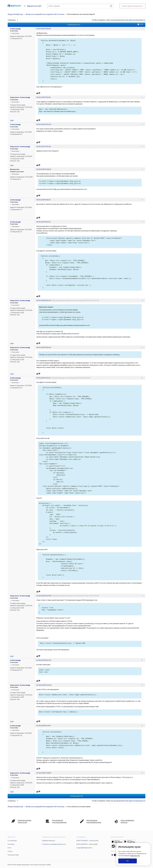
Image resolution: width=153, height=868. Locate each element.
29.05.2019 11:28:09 (44, 29)
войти (123, 20)
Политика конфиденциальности (54, 844)
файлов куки (135, 856)
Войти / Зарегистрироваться (132, 6)
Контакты (11, 844)
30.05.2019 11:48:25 (43, 200)
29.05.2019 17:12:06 (44, 146)
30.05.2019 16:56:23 (44, 347)
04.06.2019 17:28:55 (44, 773)
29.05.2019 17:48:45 (44, 169)
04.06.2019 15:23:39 (44, 596)
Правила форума (48, 841)
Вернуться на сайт (34, 6)
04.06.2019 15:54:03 (44, 660)
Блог (9, 848)
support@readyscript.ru (85, 848)
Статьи (10, 851)
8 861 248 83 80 (82, 844)
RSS (142, 24)
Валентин (15, 169)
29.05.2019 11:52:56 (43, 97)
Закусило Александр (20, 97)
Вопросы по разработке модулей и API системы (45, 14)
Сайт (12, 120)
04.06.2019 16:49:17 (44, 726)
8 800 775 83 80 (82, 841)
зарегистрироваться (137, 20)
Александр (15, 29)
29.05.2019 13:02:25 (44, 124)
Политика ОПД (13, 855)
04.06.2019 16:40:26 (44, 685)
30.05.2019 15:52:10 (43, 222)
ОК (128, 861)
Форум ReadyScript (15, 14)
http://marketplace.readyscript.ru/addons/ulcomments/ (58, 334)
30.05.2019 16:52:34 (44, 300)
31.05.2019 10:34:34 (43, 378)
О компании (12, 841)
